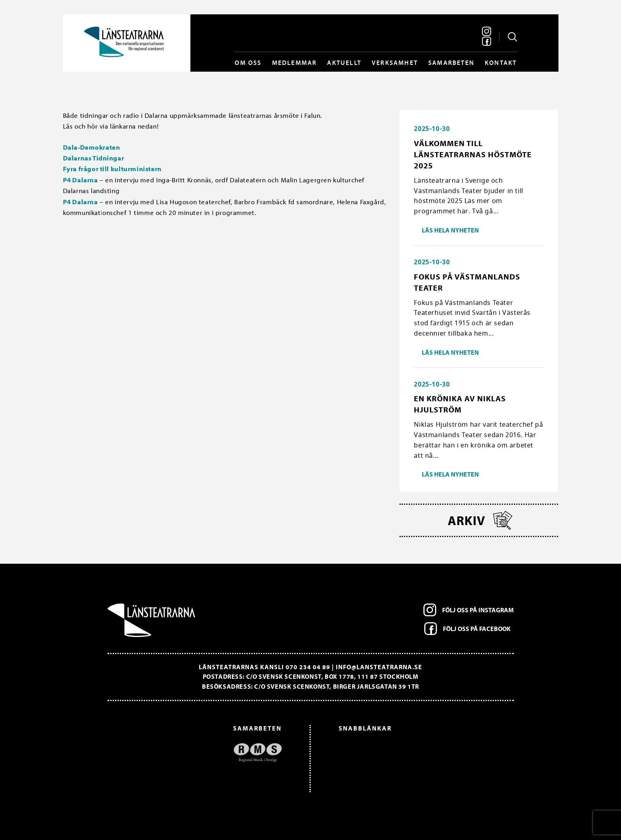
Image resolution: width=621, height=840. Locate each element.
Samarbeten (451, 63)
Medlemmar (295, 63)
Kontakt (501, 63)
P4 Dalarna (80, 180)
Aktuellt (344, 63)
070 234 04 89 (308, 667)
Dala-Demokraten (92, 147)
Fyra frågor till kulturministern (112, 169)
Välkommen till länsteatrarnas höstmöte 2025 (473, 154)
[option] (199, 753)
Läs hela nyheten (450, 230)
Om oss (248, 63)
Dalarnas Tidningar (94, 158)
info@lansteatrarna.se (379, 667)
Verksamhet (395, 63)
